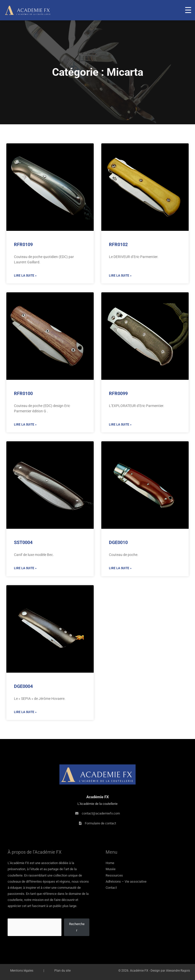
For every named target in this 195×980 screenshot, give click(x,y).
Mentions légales (22, 971)
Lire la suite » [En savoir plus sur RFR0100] (25, 425)
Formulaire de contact (100, 823)
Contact (111, 888)
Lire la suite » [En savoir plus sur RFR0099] (120, 425)
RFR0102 (118, 244)
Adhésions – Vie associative (126, 881)
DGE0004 (23, 686)
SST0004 (23, 542)
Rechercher (77, 927)
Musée (111, 869)
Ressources (114, 875)
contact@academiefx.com (101, 813)
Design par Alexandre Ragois (170, 971)
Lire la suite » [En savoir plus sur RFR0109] (25, 276)
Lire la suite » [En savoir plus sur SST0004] (25, 568)
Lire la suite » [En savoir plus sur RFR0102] (120, 276)
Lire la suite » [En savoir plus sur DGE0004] (25, 712)
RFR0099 (118, 393)
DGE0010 (118, 542)
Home (110, 863)
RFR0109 (23, 244)
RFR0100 (23, 393)
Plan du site (62, 971)
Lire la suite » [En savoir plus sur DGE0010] (120, 568)
